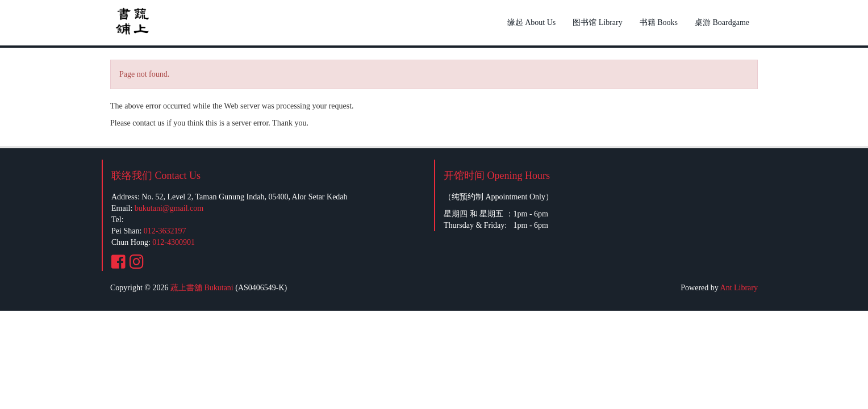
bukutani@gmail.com (169, 208)
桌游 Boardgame (722, 22)
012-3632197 (165, 231)
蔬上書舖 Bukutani (202, 288)
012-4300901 (174, 242)
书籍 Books (659, 22)
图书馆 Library (597, 22)
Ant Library (739, 288)
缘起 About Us (532, 22)
